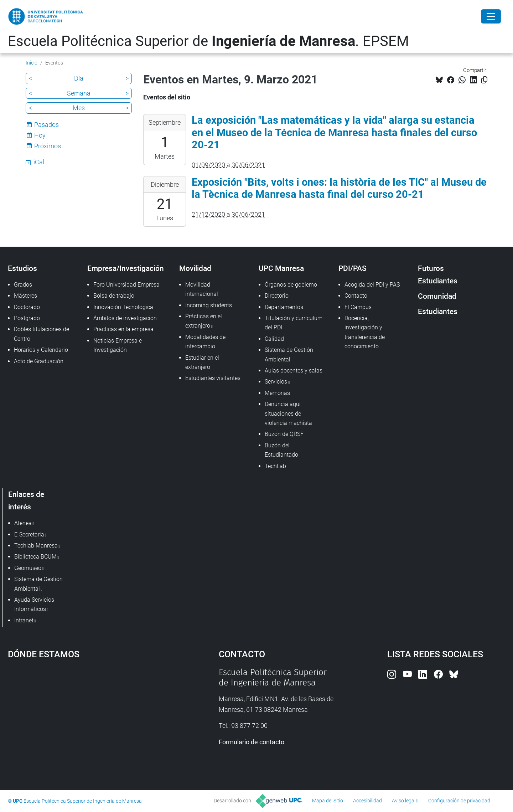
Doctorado (27, 307)
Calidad (274, 339)
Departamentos (284, 307)
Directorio (277, 296)
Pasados (46, 125)
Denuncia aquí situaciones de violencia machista (288, 413)
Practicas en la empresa (123, 329)
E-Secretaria (29, 535)
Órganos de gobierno (291, 285)
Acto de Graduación (39, 361)
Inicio (32, 63)
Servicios (276, 382)
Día (79, 78)
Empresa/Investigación (126, 268)
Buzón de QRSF (284, 434)
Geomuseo (28, 568)
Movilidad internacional (202, 289)
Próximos (48, 146)
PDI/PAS (353, 268)
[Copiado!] (484, 80)
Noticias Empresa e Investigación (118, 345)
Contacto (356, 296)
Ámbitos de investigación (125, 318)
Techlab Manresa (36, 546)
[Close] (491, 16)
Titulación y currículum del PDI (294, 323)
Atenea (23, 523)
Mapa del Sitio (328, 801)
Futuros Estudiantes (438, 274)
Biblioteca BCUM (35, 557)
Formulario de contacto (252, 742)
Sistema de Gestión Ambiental (289, 354)
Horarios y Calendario (41, 350)
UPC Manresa (281, 268)
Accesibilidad (367, 801)
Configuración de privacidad (459, 801)
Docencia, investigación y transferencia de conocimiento (365, 332)
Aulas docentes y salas (294, 371)
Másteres (25, 296)
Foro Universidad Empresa (126, 285)
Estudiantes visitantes (213, 378)
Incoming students (209, 305)
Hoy (40, 135)
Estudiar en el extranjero (202, 362)
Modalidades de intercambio (205, 342)
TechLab (275, 466)
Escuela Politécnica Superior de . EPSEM (208, 41)
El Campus (358, 307)
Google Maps (88, 721)
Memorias (277, 393)
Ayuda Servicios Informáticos (34, 604)
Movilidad (195, 268)
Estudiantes (438, 311)
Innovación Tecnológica (123, 307)
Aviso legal (404, 801)
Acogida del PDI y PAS (372, 285)
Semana (79, 93)
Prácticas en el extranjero (204, 321)
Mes (79, 108)
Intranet (24, 620)
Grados (23, 285)
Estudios (22, 268)
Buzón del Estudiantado (281, 450)
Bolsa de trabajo (114, 296)
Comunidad (437, 296)
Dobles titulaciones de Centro (42, 334)
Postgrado (27, 318)
